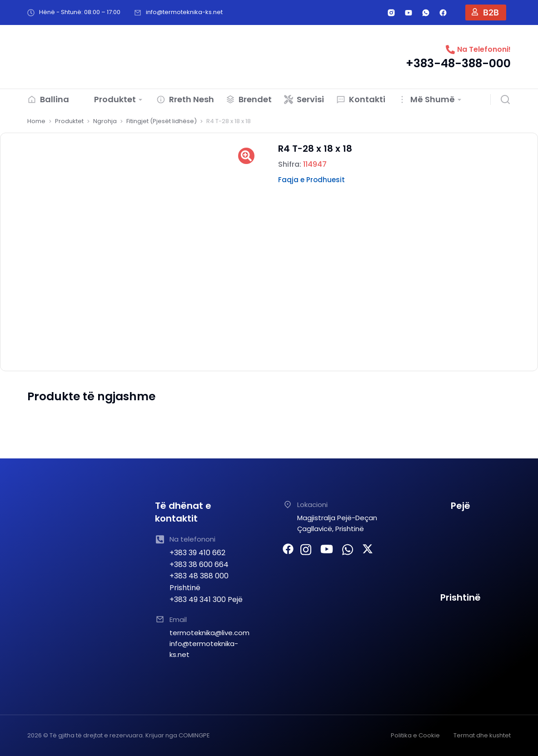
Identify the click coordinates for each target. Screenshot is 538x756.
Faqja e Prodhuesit (311, 180)
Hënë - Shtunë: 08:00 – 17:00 (80, 12)
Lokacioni (312, 505)
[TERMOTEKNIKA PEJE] (461, 552)
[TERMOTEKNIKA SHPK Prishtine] (461, 643)
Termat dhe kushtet (482, 735)
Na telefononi (192, 539)
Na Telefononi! (484, 49)
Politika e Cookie (415, 735)
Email (178, 619)
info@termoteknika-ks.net (184, 12)
